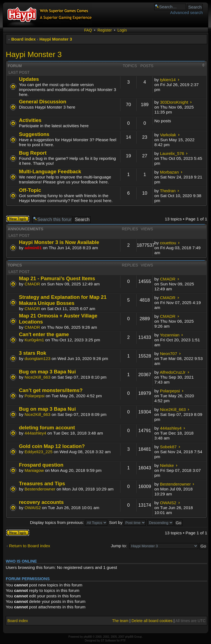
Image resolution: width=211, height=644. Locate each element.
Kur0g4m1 (34, 340)
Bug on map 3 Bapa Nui (47, 372)
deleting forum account (47, 428)
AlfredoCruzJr (173, 372)
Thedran (168, 191)
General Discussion (43, 102)
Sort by (127, 522)
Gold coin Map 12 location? (52, 446)
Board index (23, 39)
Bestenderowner (40, 489)
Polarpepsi (35, 396)
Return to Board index (30, 546)
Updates (29, 79)
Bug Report (33, 153)
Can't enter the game (44, 334)
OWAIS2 (33, 508)
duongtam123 (38, 358)
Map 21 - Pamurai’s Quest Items (57, 278)
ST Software (108, 641)
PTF (123, 641)
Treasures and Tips (42, 483)
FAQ (88, 30)
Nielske (167, 465)
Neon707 (168, 354)
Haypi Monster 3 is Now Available (59, 242)
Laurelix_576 (172, 153)
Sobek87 (168, 447)
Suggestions (34, 134)
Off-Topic (30, 190)
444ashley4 (36, 433)
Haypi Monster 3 (56, 39)
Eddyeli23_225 (39, 452)
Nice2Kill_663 (38, 377)
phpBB (88, 637)
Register (105, 30)
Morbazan (169, 172)
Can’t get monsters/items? (51, 390)
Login (122, 30)
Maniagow (34, 470)
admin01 (33, 248)
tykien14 (168, 80)
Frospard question (41, 465)
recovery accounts (41, 502)
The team (120, 621)
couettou (168, 243)
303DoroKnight (174, 102)
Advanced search (186, 12)
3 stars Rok (33, 353)
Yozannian (170, 335)
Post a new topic (18, 219)
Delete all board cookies (152, 621)
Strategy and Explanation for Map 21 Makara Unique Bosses (63, 300)
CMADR (32, 284)
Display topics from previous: (69, 522)
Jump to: (119, 546)
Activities (30, 120)
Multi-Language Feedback (50, 171)
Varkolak (168, 135)
